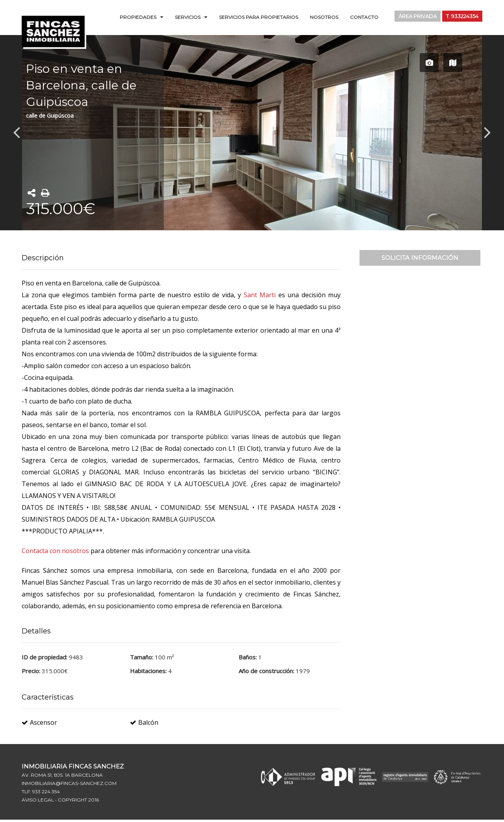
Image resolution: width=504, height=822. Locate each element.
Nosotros (324, 17)
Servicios (188, 17)
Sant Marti (260, 295)
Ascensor (39, 722)
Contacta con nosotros (56, 551)
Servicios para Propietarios (258, 17)
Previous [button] (17, 132)
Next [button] (487, 132)
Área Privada (412, 17)
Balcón (144, 722)
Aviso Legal (38, 800)
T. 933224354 (460, 17)
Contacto (364, 17)
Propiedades (138, 17)
